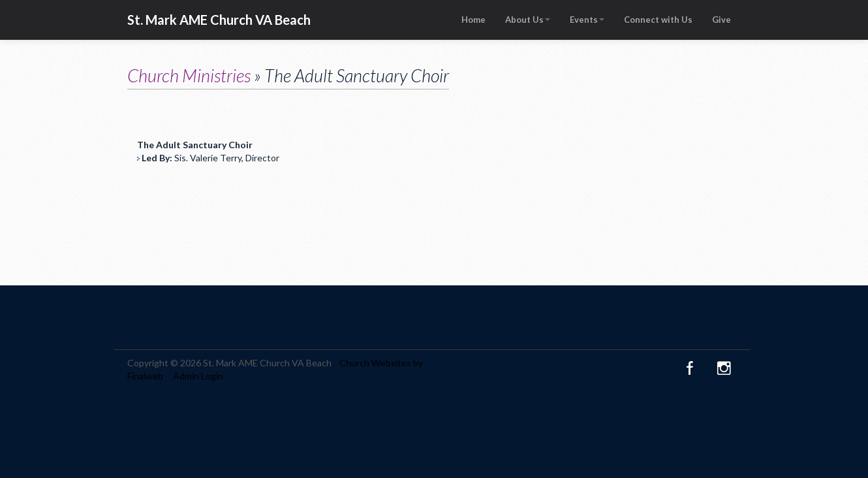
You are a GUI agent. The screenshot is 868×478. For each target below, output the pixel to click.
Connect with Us (658, 20)
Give (721, 20)
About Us (528, 20)
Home (473, 20)
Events (587, 20)
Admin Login (198, 376)
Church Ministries (189, 75)
